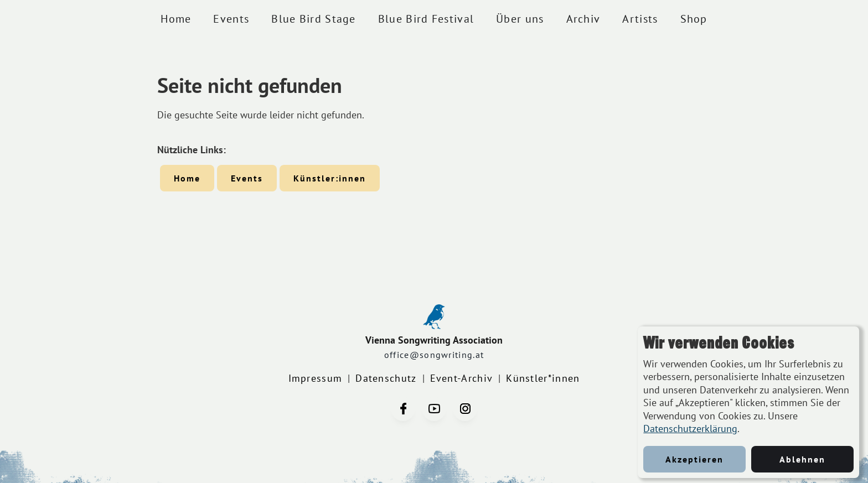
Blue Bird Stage (314, 19)
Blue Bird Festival (426, 19)
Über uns (520, 19)
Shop (694, 19)
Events (231, 19)
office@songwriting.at (434, 355)
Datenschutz (386, 378)
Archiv (583, 19)
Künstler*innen (543, 378)
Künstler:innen (330, 178)
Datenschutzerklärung (690, 429)
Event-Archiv (462, 378)
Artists (640, 19)
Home (176, 19)
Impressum (316, 378)
